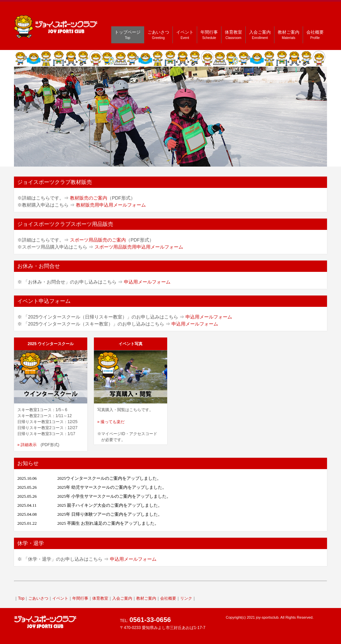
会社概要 (315, 35)
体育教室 (233, 35)
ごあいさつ (158, 35)
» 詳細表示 (27, 445)
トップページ (128, 35)
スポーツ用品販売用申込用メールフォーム (139, 247)
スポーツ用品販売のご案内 (98, 240)
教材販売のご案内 (89, 198)
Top (21, 598)
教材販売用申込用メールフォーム (111, 205)
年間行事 (209, 35)
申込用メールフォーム (147, 282)
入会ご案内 (260, 35)
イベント (185, 35)
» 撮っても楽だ (111, 422)
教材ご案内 (289, 35)
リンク (186, 598)
